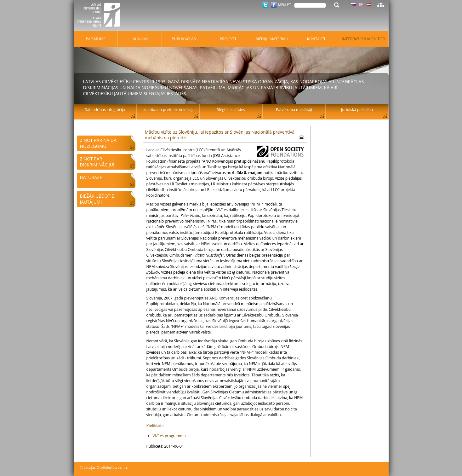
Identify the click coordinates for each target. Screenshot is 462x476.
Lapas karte (381, 5)
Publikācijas (184, 39)
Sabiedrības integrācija (105, 110)
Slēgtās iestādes (231, 110)
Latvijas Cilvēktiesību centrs (100, 16)
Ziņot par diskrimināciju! (97, 162)
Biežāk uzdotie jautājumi (97, 199)
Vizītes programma (169, 436)
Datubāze (91, 177)
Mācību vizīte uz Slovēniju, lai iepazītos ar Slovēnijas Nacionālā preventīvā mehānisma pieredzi (220, 135)
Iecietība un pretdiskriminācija (168, 110)
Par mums (95, 39)
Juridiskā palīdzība (357, 110)
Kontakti (316, 39)
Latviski (369, 5)
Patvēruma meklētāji (294, 110)
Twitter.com (265, 5)
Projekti (228, 39)
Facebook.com (274, 5)
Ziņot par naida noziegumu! (98, 143)
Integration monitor (363, 39)
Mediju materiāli (272, 39)
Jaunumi (140, 39)
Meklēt (285, 5)
